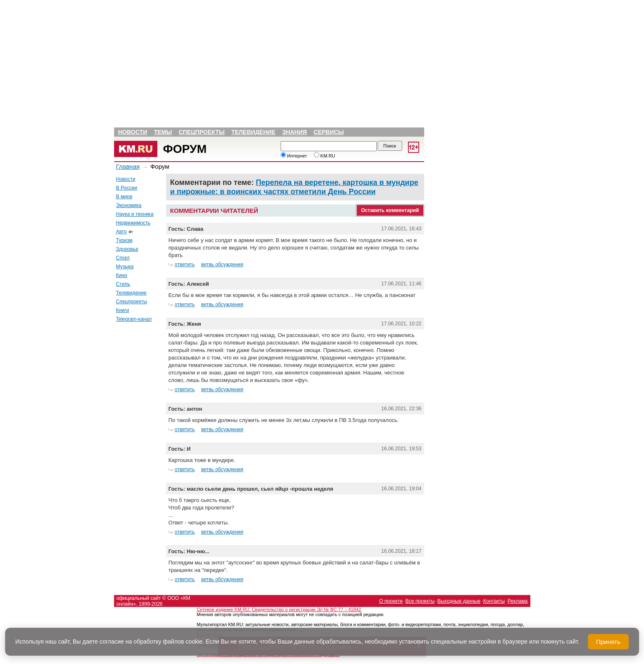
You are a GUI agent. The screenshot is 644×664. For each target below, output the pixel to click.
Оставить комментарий (390, 210)
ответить (185, 265)
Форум (185, 149)
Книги (123, 310)
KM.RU (325, 156)
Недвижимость (133, 223)
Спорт (123, 258)
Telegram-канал (134, 319)
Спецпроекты (201, 132)
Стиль (123, 284)
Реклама (517, 601)
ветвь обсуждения (222, 265)
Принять (608, 642)
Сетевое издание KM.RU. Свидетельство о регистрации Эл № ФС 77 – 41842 (279, 609)
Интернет (294, 156)
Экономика (129, 205)
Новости (133, 132)
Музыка (125, 267)
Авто (122, 232)
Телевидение (254, 132)
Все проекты (420, 601)
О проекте (391, 601)
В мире (124, 197)
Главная (128, 166)
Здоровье (127, 249)
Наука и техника (135, 214)
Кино (122, 275)
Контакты (494, 601)
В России (127, 188)
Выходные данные (459, 601)
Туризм (124, 240)
